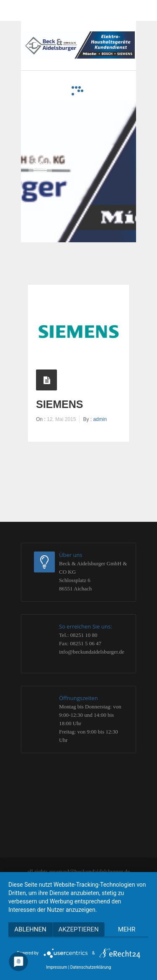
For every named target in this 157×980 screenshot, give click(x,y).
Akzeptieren (78, 929)
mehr (127, 929)
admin (100, 419)
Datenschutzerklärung (91, 967)
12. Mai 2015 (61, 419)
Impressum (57, 967)
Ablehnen (30, 929)
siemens (60, 404)
